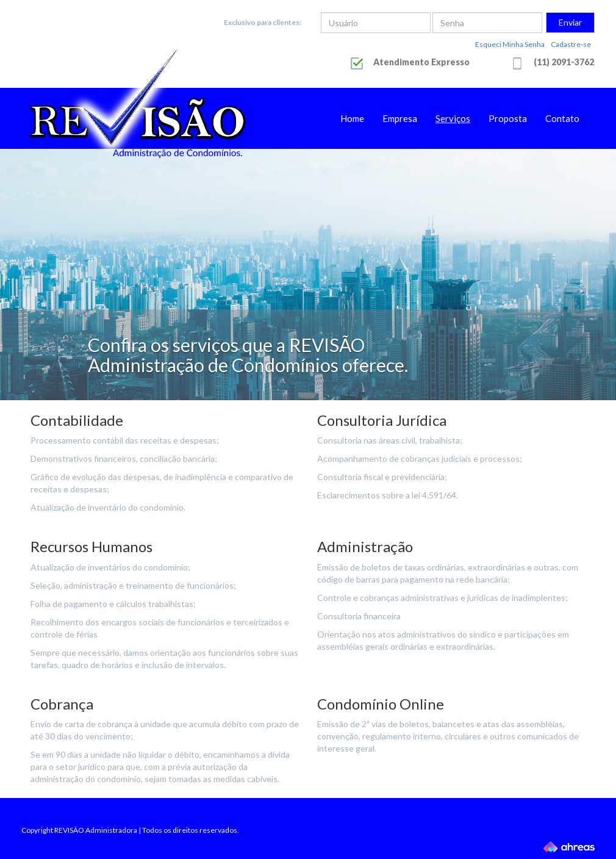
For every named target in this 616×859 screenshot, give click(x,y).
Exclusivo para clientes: (263, 22)
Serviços (453, 118)
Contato (562, 118)
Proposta (508, 118)
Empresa (400, 118)
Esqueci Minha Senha (510, 44)
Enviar (570, 22)
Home (352, 118)
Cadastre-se (571, 44)
